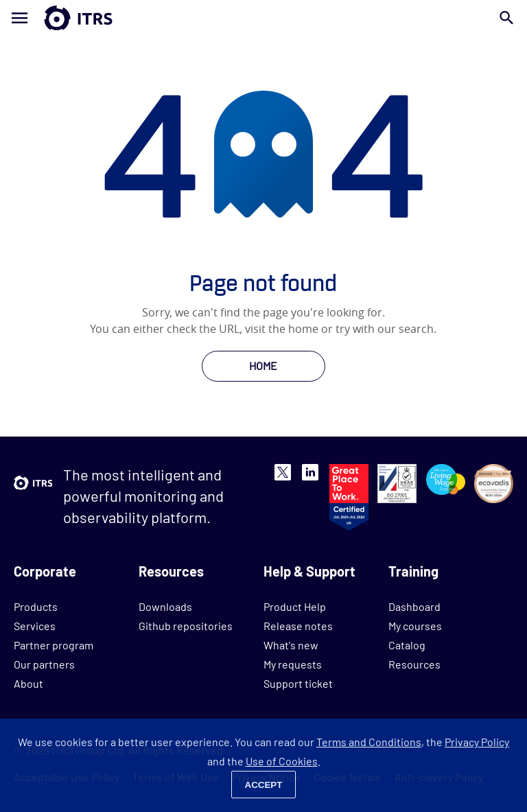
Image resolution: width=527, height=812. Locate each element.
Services (35, 626)
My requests (293, 664)
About (28, 683)
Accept (264, 785)
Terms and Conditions (369, 742)
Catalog (407, 645)
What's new (291, 645)
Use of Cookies (282, 761)
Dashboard (414, 606)
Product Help (295, 606)
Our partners (44, 664)
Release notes (298, 626)
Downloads (165, 606)
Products (36, 606)
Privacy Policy (477, 742)
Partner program (54, 645)
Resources (414, 664)
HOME (263, 366)
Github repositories (186, 626)
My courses (415, 626)
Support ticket (298, 683)
